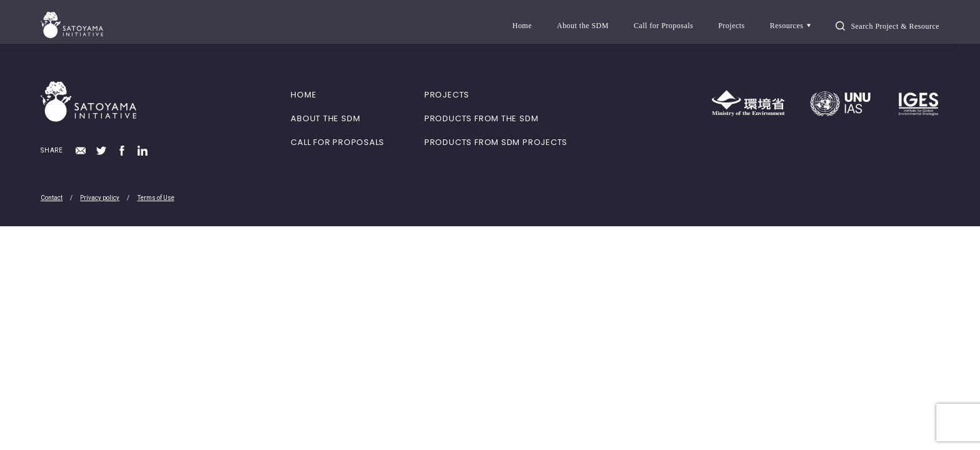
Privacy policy (100, 198)
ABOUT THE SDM (325, 118)
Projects (732, 26)
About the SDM (583, 26)
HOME (303, 95)
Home (522, 26)
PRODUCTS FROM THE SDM (481, 118)
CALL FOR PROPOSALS (337, 142)
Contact (52, 198)
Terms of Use (156, 198)
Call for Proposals (663, 26)
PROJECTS (447, 95)
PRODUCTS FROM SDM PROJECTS (496, 142)
